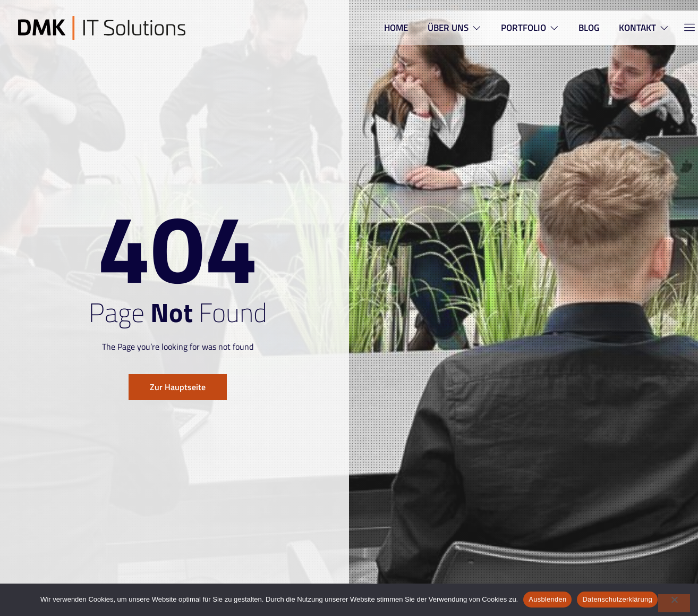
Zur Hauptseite (178, 387)
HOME (391, 28)
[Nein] (674, 603)
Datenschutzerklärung (617, 599)
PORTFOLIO (528, 28)
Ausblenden (547, 599)
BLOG (588, 28)
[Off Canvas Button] (683, 28)
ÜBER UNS (451, 28)
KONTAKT (645, 28)
